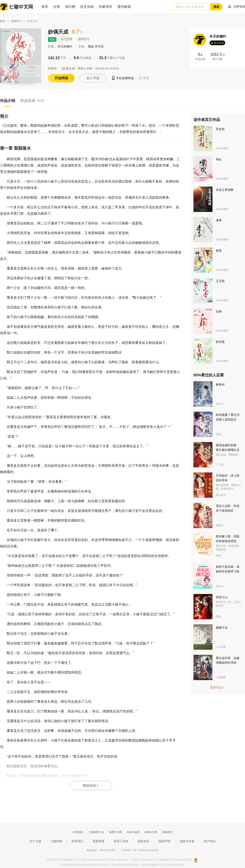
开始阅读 (61, 78)
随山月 (220, 404)
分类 (57, 7)
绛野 (218, 556)
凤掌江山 (222, 597)
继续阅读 (91, 786)
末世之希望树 (225, 190)
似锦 (219, 311)
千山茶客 (221, 647)
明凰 (218, 617)
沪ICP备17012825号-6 (142, 860)
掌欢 (219, 159)
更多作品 (218, 687)
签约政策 (124, 7)
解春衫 (220, 384)
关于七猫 (35, 841)
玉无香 (220, 281)
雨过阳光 (221, 495)
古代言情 (66, 39)
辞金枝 (220, 129)
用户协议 (210, 841)
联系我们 (78, 841)
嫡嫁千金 (222, 628)
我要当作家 (187, 841)
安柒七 (220, 586)
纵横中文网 (115, 832)
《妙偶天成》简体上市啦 (76, 68)
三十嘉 (220, 465)
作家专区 (106, 7)
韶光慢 (220, 342)
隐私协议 (144, 841)
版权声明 (165, 841)
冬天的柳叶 (65, 46)
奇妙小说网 (133, 832)
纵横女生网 (151, 832)
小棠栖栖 (221, 677)
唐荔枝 (220, 525)
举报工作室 (121, 841)
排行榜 (70, 7)
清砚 (218, 434)
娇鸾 (219, 251)
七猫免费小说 (96, 832)
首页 (45, 7)
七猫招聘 (56, 841)
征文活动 (87, 7)
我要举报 (98, 841)
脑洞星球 (167, 832)
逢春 (219, 220)
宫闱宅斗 (16, 21)
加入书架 (93, 78)
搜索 (216, 7)
